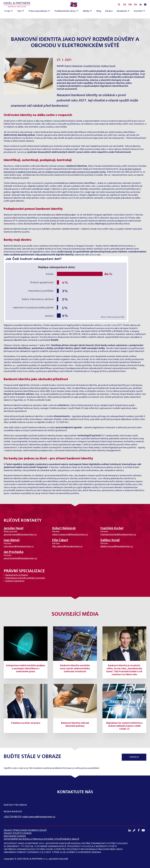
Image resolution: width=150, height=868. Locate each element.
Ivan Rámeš (12, 540)
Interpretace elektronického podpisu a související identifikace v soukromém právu (26, 669)
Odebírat (134, 757)
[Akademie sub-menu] (129, 11)
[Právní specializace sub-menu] (50, 11)
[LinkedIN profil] (141, 5)
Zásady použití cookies (18, 833)
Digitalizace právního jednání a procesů (25, 578)
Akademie (122, 11)
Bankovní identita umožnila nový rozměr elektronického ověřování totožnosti (75, 669)
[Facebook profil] (139, 830)
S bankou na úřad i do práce (26, 723)
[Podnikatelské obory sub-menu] (78, 11)
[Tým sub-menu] (24, 11)
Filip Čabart (60, 540)
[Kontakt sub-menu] (145, 11)
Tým (19, 11)
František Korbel (92, 66)
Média (86, 11)
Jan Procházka (14, 552)
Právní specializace (38, 11)
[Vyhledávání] (119, 4)
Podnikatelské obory (65, 11)
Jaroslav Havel (14, 528)
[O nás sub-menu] (12, 11)
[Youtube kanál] (144, 830)
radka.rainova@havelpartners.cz (39, 817)
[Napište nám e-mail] (145, 5)
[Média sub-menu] (91, 11)
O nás (7, 11)
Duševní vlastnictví (15, 581)
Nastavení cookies (15, 836)
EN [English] (130, 5)
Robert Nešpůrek (73, 66)
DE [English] (136, 5)
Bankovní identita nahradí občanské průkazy (75, 725)
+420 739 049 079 (12, 817)
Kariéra (109, 11)
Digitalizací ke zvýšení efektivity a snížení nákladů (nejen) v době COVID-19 (124, 726)
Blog (99, 11)
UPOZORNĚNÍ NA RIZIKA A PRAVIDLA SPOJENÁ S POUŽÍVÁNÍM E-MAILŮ (41, 839)
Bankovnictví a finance (17, 575)
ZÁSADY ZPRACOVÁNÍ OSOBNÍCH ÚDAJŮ (25, 830)
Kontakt (138, 11)
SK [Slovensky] (125, 5)
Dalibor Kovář (108, 66)
